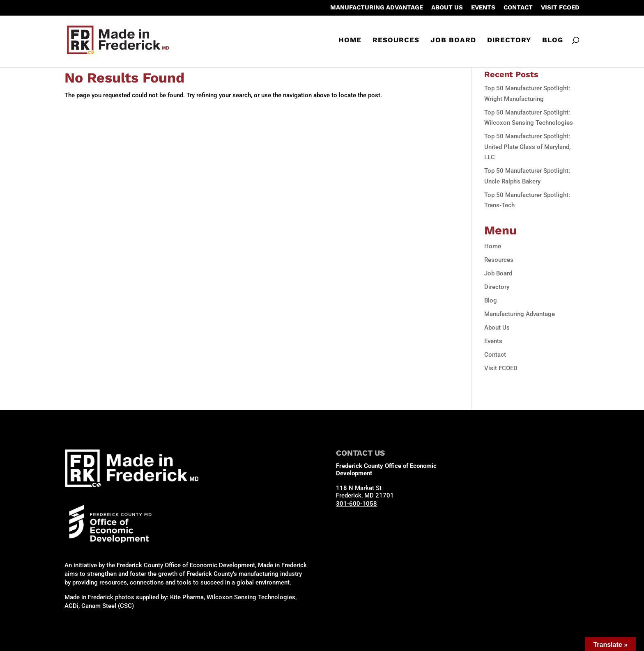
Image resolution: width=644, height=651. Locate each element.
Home (350, 40)
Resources (396, 40)
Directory (509, 40)
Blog (553, 40)
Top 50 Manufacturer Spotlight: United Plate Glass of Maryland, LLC (527, 147)
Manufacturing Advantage (377, 8)
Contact (518, 8)
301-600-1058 (356, 504)
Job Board (453, 40)
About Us (447, 8)
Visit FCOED (560, 8)
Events (483, 8)
